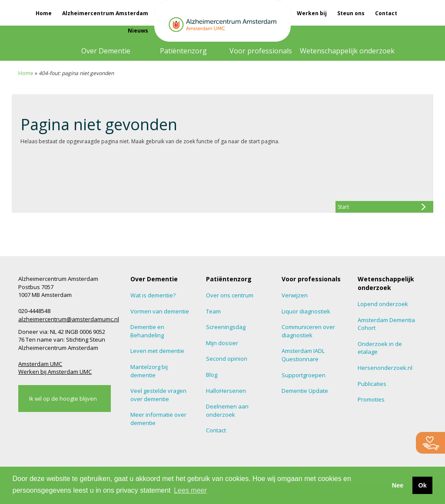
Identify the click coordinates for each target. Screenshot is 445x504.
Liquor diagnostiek (306, 311)
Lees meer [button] (190, 490)
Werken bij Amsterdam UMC (55, 372)
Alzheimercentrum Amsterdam (105, 13)
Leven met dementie (157, 351)
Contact (386, 13)
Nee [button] (398, 485)
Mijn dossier (222, 343)
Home (44, 13)
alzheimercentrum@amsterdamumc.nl (69, 319)
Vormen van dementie (160, 311)
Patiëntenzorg (183, 51)
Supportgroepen (304, 375)
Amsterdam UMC (40, 364)
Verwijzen (295, 295)
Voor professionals (261, 51)
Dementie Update (305, 391)
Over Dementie (106, 51)
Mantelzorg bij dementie (149, 371)
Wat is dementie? (153, 295)
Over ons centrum (230, 295)
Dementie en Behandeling (147, 331)
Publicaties (372, 384)
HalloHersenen (226, 391)
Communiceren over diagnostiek (308, 331)
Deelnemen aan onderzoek (227, 410)
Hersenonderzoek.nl (385, 368)
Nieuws (138, 31)
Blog (212, 375)
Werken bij (312, 13)
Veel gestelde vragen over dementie (158, 395)
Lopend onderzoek (383, 304)
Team (213, 311)
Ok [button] (422, 485)
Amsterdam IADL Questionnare (303, 355)
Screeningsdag (226, 327)
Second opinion (227, 359)
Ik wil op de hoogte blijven (63, 399)
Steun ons (351, 13)
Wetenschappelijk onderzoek (347, 51)
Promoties (371, 399)
